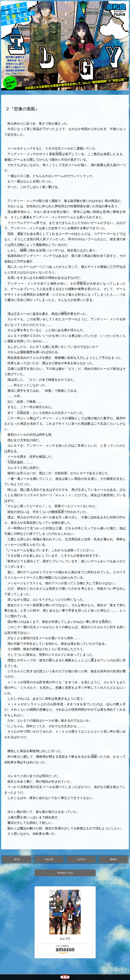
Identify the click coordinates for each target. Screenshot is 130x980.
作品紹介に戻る (65, 873)
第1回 (17, 859)
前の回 (50, 859)
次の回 (80, 859)
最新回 (113, 859)
